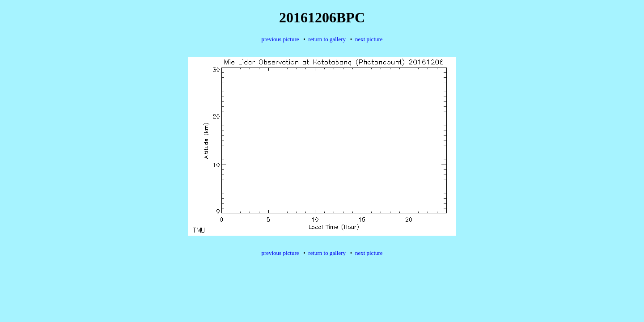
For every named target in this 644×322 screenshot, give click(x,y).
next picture (369, 39)
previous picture (280, 39)
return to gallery (327, 39)
